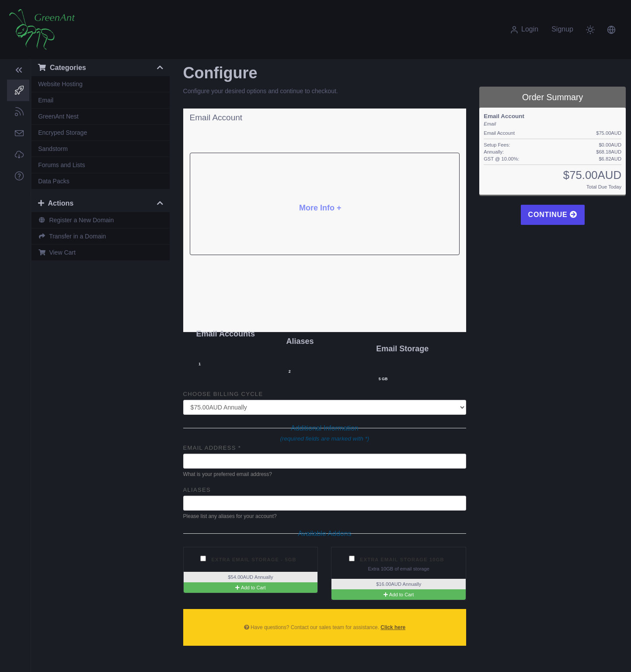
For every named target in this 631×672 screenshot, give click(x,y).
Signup (562, 29)
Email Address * (212, 448)
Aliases (197, 490)
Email (46, 100)
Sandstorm (53, 149)
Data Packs (54, 181)
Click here (393, 627)
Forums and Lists (61, 165)
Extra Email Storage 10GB (397, 559)
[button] (611, 29)
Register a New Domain (76, 220)
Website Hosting (60, 84)
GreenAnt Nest (58, 116)
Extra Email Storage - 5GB (248, 559)
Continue (553, 215)
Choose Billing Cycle (223, 394)
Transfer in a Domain (72, 236)
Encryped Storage (63, 133)
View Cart (57, 252)
